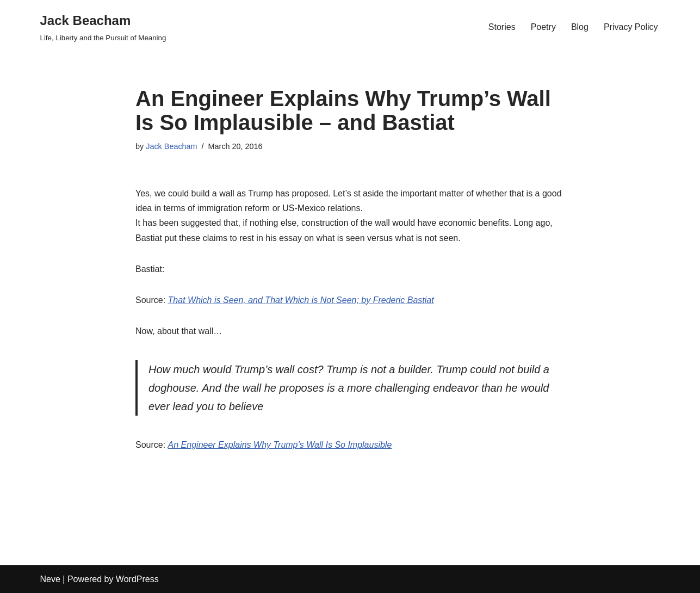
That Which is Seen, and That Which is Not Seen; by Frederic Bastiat (301, 300)
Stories (502, 27)
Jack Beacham (171, 146)
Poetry (543, 27)
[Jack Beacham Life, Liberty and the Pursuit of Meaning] (103, 27)
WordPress (137, 579)
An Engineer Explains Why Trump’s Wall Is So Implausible (280, 445)
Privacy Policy (631, 27)
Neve (50, 579)
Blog (580, 27)
